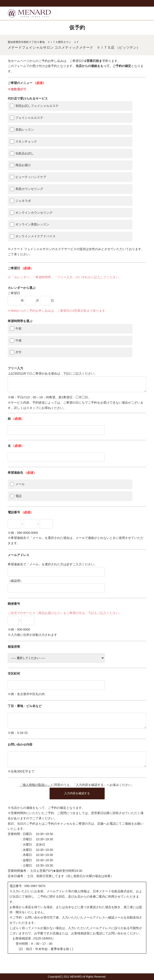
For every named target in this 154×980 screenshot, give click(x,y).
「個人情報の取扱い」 (35, 793)
